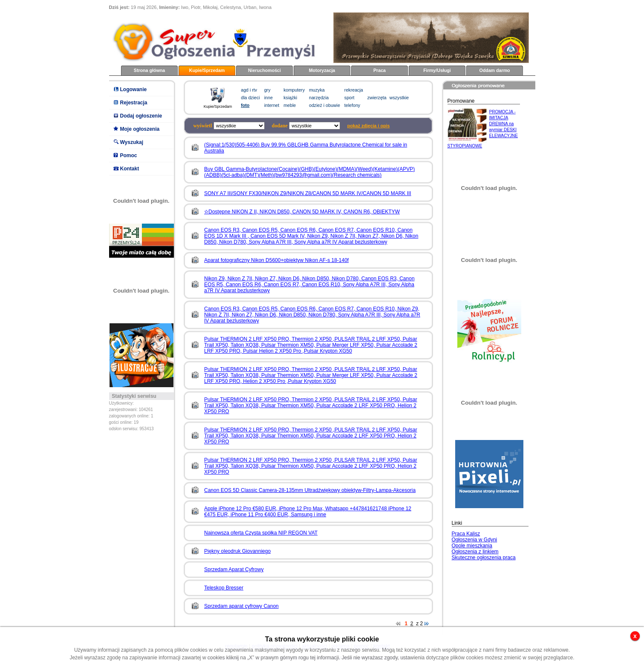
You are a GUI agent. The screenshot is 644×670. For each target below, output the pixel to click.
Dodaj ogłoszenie (141, 116)
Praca (380, 70)
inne (269, 98)
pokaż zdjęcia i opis (369, 126)
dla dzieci (250, 98)
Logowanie (134, 89)
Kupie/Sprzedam (207, 70)
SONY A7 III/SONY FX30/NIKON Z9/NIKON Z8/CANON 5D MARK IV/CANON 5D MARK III (308, 193)
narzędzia (319, 98)
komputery (294, 90)
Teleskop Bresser (224, 588)
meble (290, 105)
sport (349, 98)
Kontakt (130, 169)
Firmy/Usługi (437, 70)
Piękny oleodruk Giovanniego (237, 551)
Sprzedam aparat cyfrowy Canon (241, 606)
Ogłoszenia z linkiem (475, 552)
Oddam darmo (494, 70)
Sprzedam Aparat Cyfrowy (234, 569)
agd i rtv (249, 90)
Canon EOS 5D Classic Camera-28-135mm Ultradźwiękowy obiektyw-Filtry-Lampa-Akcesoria (310, 490)
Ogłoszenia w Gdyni (475, 540)
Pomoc (129, 155)
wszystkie (399, 98)
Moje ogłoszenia (140, 129)
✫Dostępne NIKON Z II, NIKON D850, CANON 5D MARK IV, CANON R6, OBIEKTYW (302, 212)
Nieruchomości (264, 70)
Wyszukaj (132, 142)
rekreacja (354, 90)
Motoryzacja (322, 70)
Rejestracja (134, 103)
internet (272, 105)
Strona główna (149, 70)
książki (290, 98)
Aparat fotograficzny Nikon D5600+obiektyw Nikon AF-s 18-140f (276, 260)
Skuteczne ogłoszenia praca (484, 558)
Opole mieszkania (472, 546)
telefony (352, 105)
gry (267, 90)
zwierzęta (377, 98)
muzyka (317, 90)
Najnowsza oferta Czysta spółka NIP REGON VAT (261, 533)
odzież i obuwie (325, 105)
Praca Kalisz (466, 534)
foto (245, 105)
